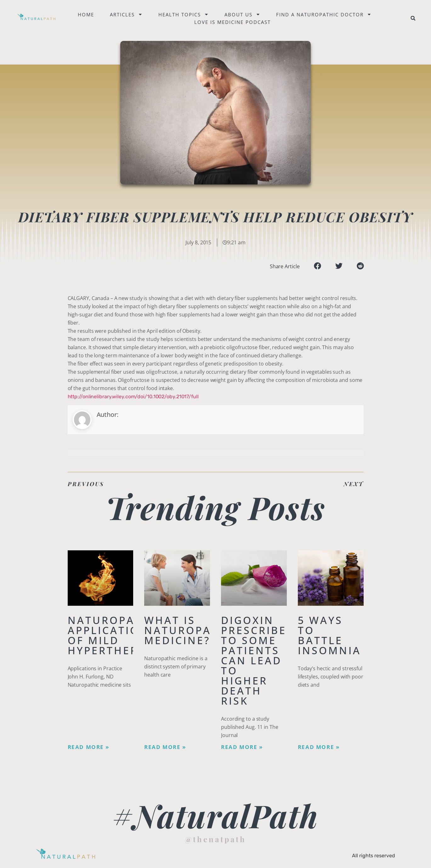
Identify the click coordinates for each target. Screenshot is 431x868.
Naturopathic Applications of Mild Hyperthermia (116, 635)
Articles (128, 14)
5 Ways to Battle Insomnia (329, 635)
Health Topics (185, 14)
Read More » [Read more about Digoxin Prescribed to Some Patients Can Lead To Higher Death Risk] (242, 747)
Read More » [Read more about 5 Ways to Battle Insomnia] (319, 747)
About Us (244, 14)
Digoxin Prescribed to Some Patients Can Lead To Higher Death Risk (258, 660)
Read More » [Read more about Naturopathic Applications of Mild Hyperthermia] (89, 747)
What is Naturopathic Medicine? (192, 630)
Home (87, 14)
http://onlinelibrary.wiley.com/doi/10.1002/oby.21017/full (133, 397)
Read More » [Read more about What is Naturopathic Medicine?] (165, 747)
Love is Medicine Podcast (234, 22)
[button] (413, 18)
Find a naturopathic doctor (325, 14)
